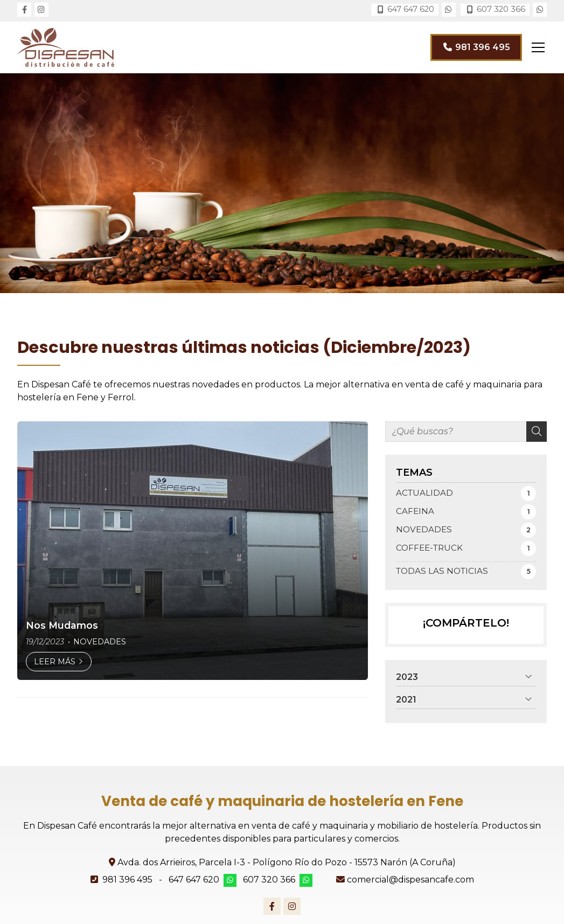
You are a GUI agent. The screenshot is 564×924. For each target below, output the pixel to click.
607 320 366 (269, 880)
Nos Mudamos (62, 625)
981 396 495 (127, 880)
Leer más (55, 662)
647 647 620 (194, 880)
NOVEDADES (100, 642)
